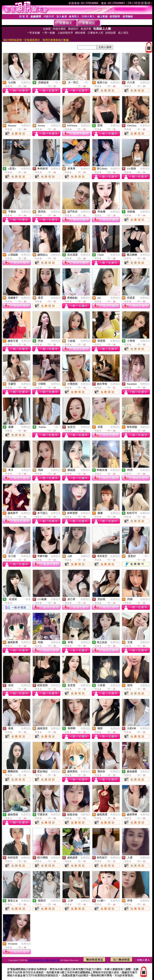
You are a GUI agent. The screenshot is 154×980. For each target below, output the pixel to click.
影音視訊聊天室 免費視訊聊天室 (44, 960)
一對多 (27, 599)
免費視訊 (26, 83)
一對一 (57, 83)
